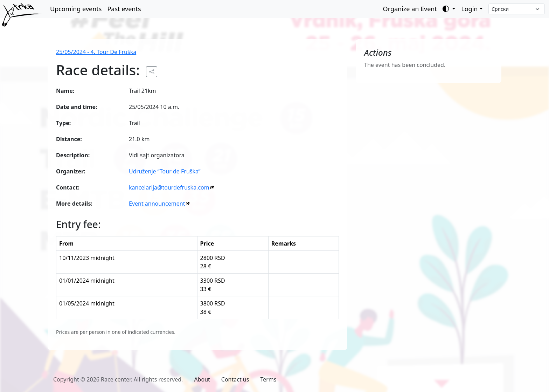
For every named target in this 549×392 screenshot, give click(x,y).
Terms (268, 379)
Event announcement (157, 204)
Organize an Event (410, 9)
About (202, 379)
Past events (124, 9)
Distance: (69, 139)
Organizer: (71, 171)
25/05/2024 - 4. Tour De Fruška (96, 52)
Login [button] (469, 9)
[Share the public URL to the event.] (152, 72)
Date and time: (77, 107)
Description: (73, 155)
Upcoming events (76, 9)
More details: (74, 204)
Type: (63, 123)
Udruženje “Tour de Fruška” (165, 171)
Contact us (235, 379)
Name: (65, 91)
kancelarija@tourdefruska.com (169, 187)
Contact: (68, 187)
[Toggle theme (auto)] (449, 9)
